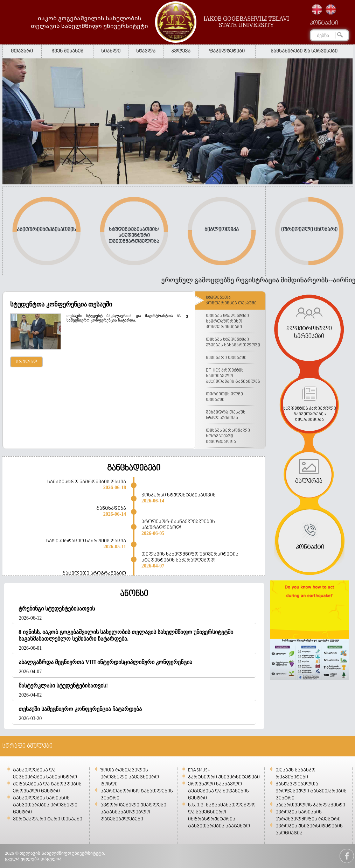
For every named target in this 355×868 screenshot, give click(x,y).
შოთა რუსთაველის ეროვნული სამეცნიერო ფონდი (130, 777)
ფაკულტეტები (227, 51)
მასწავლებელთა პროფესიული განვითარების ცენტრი (311, 791)
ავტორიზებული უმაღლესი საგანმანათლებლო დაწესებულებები (133, 812)
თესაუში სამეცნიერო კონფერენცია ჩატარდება (80, 709)
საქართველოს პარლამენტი (310, 805)
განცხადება (111, 509)
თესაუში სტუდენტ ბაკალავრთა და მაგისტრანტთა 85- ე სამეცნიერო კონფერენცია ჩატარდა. (127, 318)
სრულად (26, 362)
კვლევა (181, 51)
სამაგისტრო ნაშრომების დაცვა (87, 482)
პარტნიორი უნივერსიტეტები (224, 777)
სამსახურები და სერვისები (304, 51)
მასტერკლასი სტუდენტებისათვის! (63, 686)
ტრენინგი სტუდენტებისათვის (57, 609)
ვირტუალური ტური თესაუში (48, 819)
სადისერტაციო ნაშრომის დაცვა (86, 541)
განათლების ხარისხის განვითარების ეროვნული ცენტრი (45, 805)
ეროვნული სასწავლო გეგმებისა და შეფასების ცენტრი (218, 791)
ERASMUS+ (199, 770)
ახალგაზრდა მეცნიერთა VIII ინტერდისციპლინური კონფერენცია (105, 662)
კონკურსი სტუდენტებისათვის (179, 495)
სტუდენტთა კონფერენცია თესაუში (61, 304)
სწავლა (146, 51)
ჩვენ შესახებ (67, 51)
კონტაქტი (324, 23)
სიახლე (111, 51)
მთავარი (22, 51)
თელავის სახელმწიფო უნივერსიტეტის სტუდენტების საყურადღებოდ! (190, 557)
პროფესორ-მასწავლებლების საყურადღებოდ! (178, 525)
